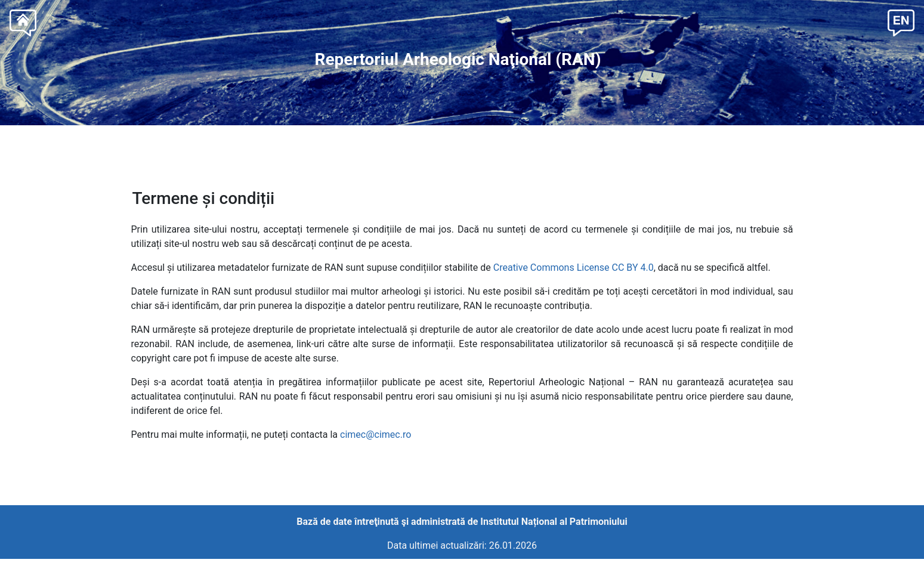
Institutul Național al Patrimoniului (554, 522)
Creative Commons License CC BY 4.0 (574, 268)
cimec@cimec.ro (376, 435)
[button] (901, 22)
